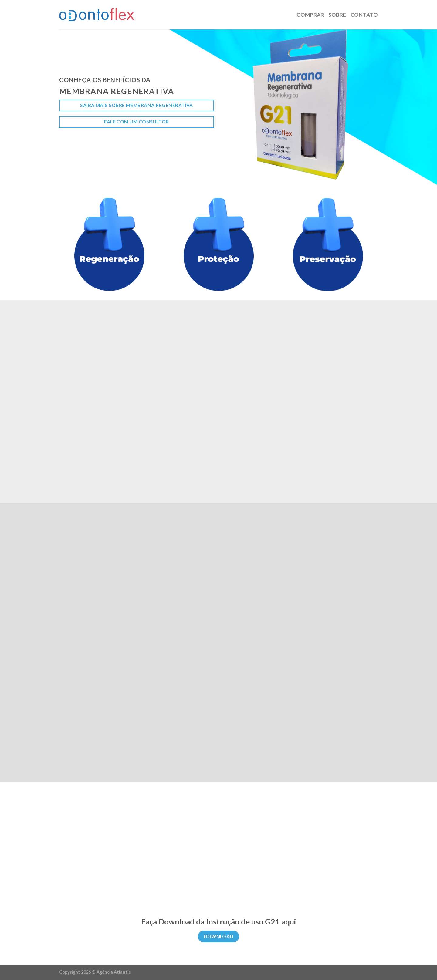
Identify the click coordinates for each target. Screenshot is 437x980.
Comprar (310, 15)
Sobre (337, 15)
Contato (364, 15)
